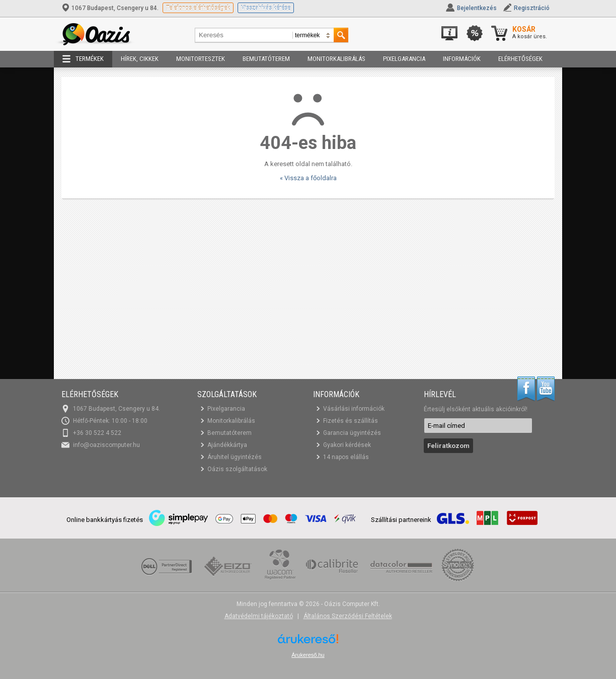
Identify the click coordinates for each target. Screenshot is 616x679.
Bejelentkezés (477, 8)
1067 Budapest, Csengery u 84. (111, 8)
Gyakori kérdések (347, 445)
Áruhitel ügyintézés (235, 457)
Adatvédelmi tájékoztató (259, 616)
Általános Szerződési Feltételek (348, 616)
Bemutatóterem (266, 59)
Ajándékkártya (227, 445)
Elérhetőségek (520, 59)
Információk (462, 59)
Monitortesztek (201, 59)
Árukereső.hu (308, 655)
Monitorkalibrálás (336, 59)
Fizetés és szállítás (351, 421)
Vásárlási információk (354, 409)
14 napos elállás (346, 457)
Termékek (83, 59)
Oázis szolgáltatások (237, 469)
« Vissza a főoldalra (308, 178)
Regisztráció (532, 8)
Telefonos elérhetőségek (198, 8)
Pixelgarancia (404, 59)
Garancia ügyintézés (352, 433)
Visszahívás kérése (266, 8)
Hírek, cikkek (140, 59)
